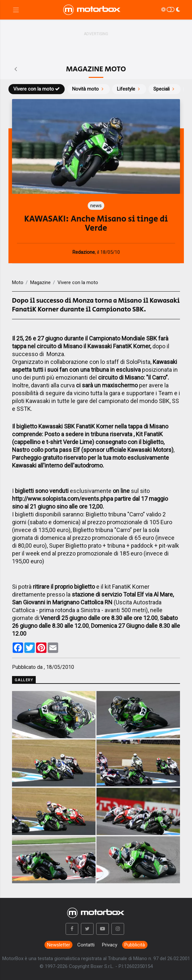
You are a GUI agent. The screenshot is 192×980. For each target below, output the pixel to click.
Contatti (86, 945)
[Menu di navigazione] (16, 10)
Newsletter (59, 945)
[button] (72, 929)
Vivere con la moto (37, 89)
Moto (18, 282)
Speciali (165, 89)
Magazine (40, 282)
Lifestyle (129, 89)
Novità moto (89, 89)
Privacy (110, 945)
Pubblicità (135, 945)
